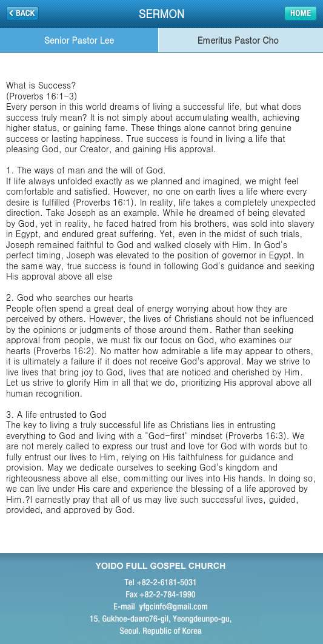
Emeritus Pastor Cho (238, 40)
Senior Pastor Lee (79, 40)
